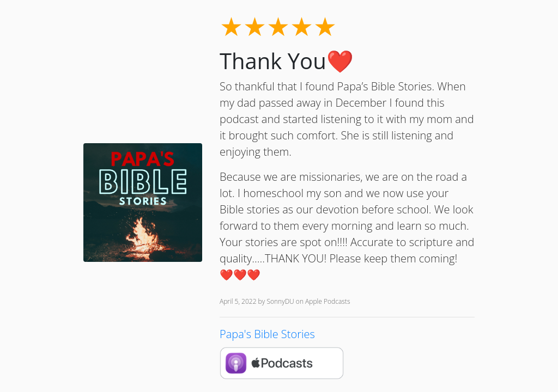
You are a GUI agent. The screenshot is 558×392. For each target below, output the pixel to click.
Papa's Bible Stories (267, 334)
